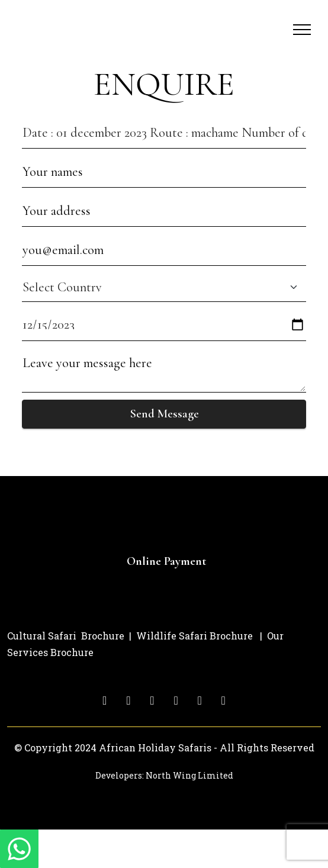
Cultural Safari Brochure (66, 636)
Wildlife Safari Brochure (194, 636)
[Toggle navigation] (302, 30)
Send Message (164, 414)
